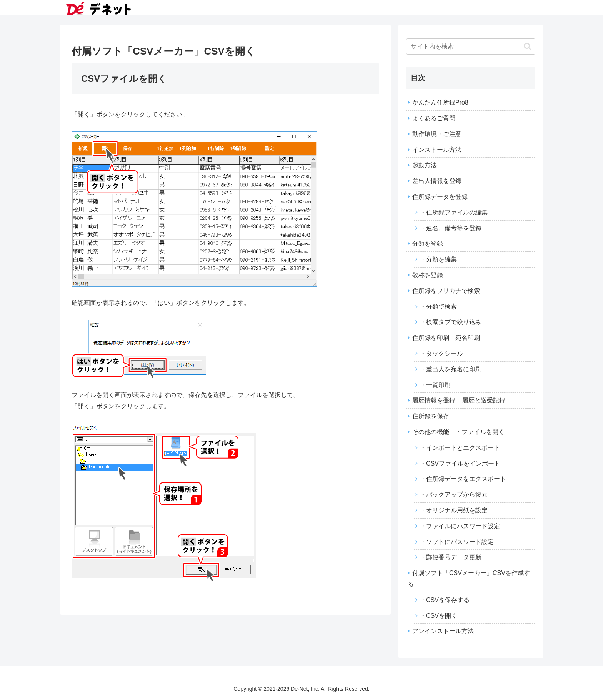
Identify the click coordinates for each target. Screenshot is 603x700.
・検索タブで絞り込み (451, 322)
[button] (527, 46)
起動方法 (425, 165)
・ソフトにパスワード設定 (457, 542)
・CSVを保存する (445, 600)
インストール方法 (437, 150)
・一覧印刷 (435, 385)
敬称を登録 (428, 275)
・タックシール (441, 353)
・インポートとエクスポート (460, 448)
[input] (471, 47)
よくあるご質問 (434, 118)
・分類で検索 (438, 307)
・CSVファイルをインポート (460, 463)
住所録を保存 (431, 416)
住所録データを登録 (440, 197)
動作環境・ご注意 (437, 134)
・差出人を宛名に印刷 (451, 369)
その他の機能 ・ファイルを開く (458, 432)
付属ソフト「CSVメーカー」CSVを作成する (469, 579)
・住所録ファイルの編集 (454, 212)
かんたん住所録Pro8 (440, 102)
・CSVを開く (439, 616)
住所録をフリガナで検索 (449, 291)
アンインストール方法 (443, 631)
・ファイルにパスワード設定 (460, 526)
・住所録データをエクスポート (463, 479)
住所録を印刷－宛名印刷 (446, 338)
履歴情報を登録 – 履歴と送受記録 (459, 400)
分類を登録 (428, 244)
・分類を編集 (438, 259)
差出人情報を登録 (437, 181)
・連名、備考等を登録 (451, 228)
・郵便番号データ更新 (451, 557)
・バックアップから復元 (454, 495)
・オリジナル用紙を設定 (454, 510)
